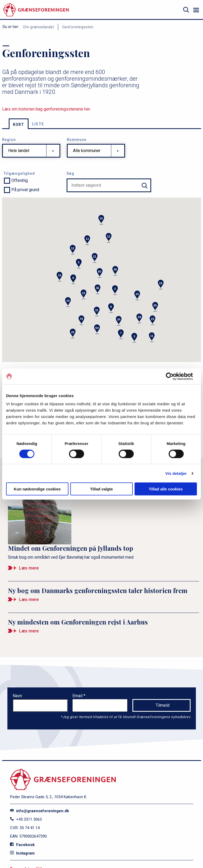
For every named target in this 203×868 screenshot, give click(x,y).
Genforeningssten (78, 27)
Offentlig (20, 180)
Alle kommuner (87, 151)
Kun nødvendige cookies (37, 489)
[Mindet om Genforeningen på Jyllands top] (103, 528)
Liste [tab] (38, 124)
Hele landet (19, 151)
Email (78, 696)
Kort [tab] (19, 125)
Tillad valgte (101, 489)
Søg (71, 173)
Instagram (22, 853)
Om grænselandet (38, 27)
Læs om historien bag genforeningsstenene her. (46, 109)
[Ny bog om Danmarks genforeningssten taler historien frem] (103, 597)
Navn (17, 696)
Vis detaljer (176, 473)
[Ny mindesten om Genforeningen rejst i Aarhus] (103, 628)
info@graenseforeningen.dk (40, 811)
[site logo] (36, 10)
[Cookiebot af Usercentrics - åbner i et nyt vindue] (174, 376)
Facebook (22, 845)
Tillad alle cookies (166, 489)
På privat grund (25, 190)
